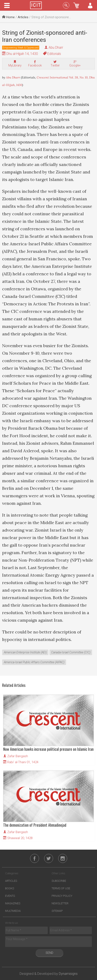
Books (10, 888)
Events (10, 896)
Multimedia (13, 911)
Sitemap (57, 911)
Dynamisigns (68, 974)
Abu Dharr (56, 47)
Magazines (13, 903)
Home (8, 17)
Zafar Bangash (18, 756)
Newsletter (60, 903)
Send (49, 953)
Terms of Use (61, 888)
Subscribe (59, 881)
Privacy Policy (62, 896)
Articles (23, 17)
